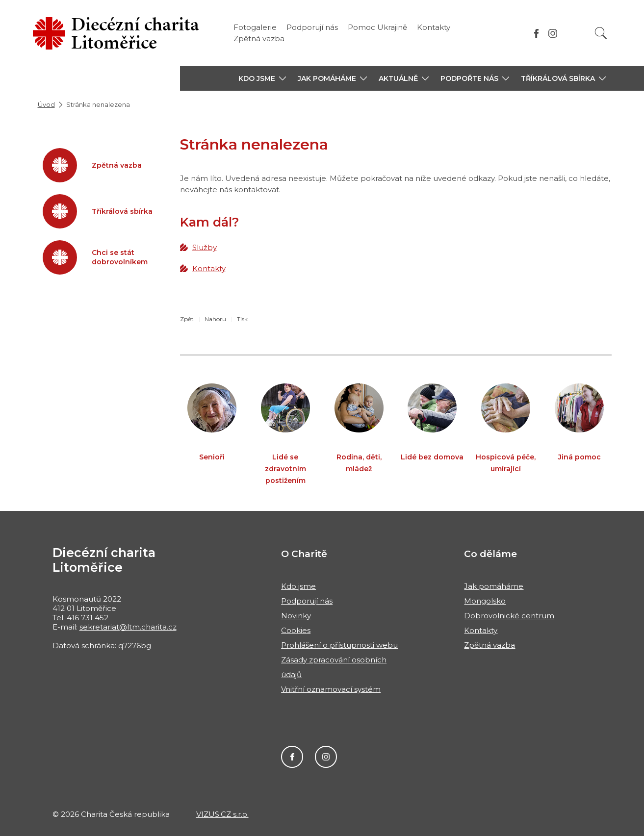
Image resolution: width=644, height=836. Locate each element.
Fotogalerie (255, 27)
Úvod (46, 104)
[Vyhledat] (601, 33)
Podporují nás (312, 27)
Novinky (296, 616)
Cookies (296, 630)
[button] (262, 78)
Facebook (292, 757)
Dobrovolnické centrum (509, 616)
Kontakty (434, 27)
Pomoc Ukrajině (377, 27)
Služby (205, 247)
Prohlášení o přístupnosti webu (339, 645)
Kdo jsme (298, 586)
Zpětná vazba (259, 38)
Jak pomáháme (494, 586)
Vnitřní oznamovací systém (331, 689)
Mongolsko (485, 601)
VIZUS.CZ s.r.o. (222, 814)
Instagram (326, 757)
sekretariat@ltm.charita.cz (128, 627)
